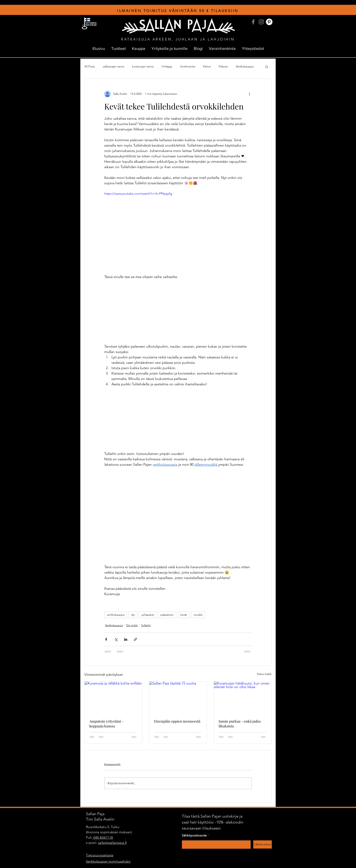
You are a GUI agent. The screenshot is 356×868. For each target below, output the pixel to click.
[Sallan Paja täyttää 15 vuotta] (178, 698)
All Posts (90, 66)
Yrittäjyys (167, 66)
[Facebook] (253, 22)
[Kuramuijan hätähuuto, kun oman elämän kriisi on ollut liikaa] (243, 698)
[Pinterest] (269, 22)
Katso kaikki (264, 674)
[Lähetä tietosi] (263, 844)
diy (133, 615)
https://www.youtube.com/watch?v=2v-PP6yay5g (138, 194)
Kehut (207, 66)
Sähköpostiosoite (194, 835)
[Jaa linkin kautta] (135, 639)
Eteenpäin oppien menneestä (177, 721)
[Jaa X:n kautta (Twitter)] (116, 639)
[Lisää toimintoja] (249, 94)
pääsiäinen (167, 615)
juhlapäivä (148, 615)
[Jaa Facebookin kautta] (106, 639)
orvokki (198, 615)
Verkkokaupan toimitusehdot (108, 861)
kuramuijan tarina (143, 66)
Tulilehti (146, 625)
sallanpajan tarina (114, 66)
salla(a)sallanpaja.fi (112, 843)
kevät (184, 615)
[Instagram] (261, 22)
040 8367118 (103, 837)
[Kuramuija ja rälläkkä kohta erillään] (113, 698)
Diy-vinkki (132, 625)
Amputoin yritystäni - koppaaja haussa (106, 724)
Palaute (223, 66)
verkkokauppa (116, 615)
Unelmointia (188, 66)
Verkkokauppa (245, 66)
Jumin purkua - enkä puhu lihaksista (240, 724)
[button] (267, 67)
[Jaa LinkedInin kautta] (126, 639)
